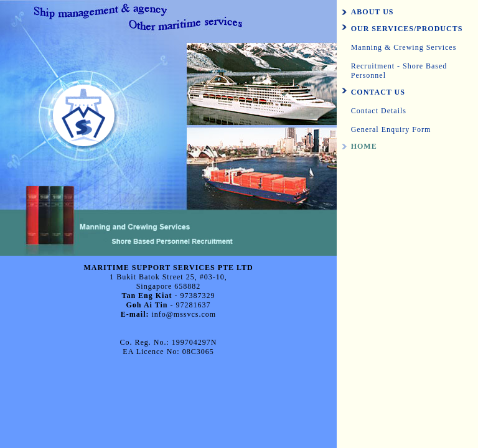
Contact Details (379, 111)
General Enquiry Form (391, 129)
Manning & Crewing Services (404, 47)
